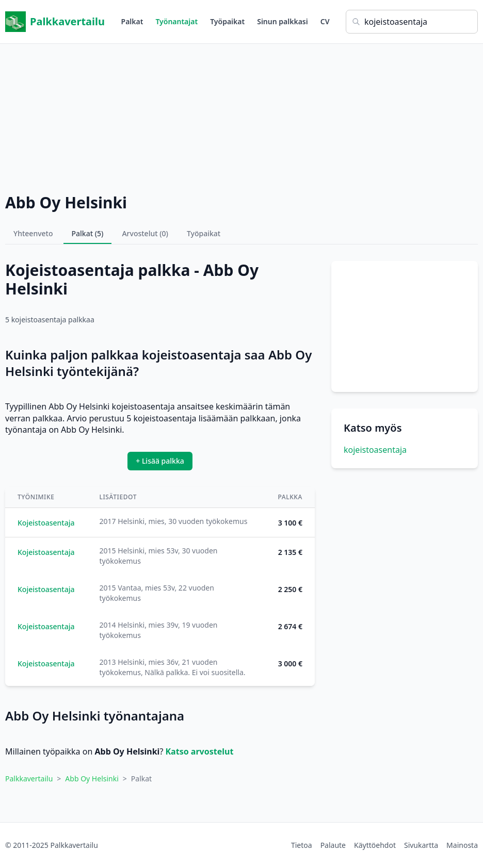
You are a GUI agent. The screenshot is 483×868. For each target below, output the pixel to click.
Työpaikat (227, 21)
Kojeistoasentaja (46, 523)
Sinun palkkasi (283, 21)
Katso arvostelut (199, 751)
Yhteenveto (33, 233)
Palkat (132, 21)
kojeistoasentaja (375, 450)
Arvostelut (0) (145, 233)
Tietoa (302, 845)
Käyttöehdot (375, 845)
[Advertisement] (242, 116)
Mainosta (462, 845)
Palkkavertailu (55, 22)
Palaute (333, 845)
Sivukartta (421, 845)
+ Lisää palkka (160, 461)
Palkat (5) (88, 233)
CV (325, 21)
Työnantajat (176, 21)
